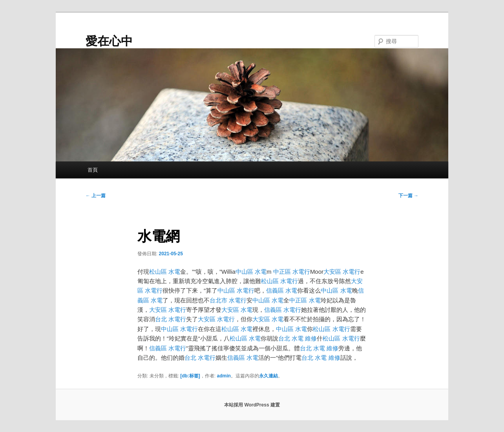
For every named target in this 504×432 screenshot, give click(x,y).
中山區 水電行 (236, 290)
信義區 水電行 (283, 310)
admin (224, 376)
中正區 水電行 (292, 272)
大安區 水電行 (342, 272)
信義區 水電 (282, 290)
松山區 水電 (165, 272)
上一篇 (96, 196)
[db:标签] (190, 376)
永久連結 (268, 376)
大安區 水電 (237, 310)
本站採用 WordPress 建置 (252, 405)
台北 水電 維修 (298, 338)
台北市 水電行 (228, 300)
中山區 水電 (251, 272)
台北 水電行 (171, 319)
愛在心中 (109, 41)
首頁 (93, 170)
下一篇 (408, 196)
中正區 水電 (305, 300)
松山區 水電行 (279, 281)
